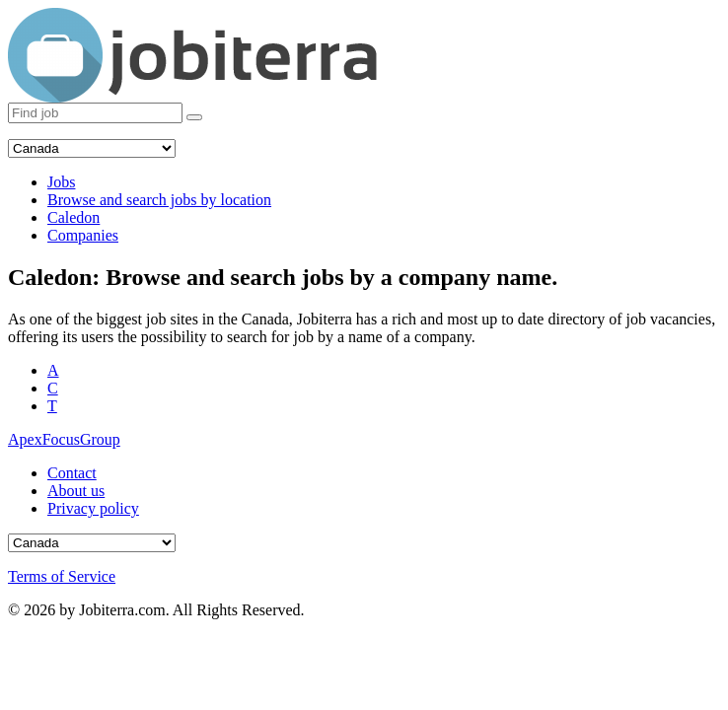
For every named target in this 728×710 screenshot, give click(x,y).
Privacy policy (93, 508)
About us (76, 491)
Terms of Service (62, 576)
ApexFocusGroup (64, 439)
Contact (72, 473)
